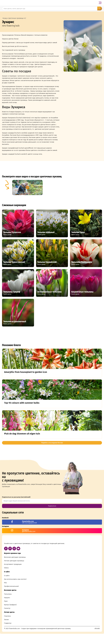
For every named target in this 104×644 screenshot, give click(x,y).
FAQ (5, 593)
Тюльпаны (8, 605)
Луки (6, 612)
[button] (100, 3)
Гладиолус (8, 634)
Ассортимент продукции (13, 575)
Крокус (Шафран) (10, 615)
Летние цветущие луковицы (14, 571)
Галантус (7, 619)
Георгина (7, 627)
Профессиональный (11, 597)
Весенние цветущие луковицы (15, 568)
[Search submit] (100, 9)
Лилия (6, 630)
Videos (6, 579)
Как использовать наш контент (15, 590)
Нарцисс (7, 608)
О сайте (7, 586)
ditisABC (97, 639)
